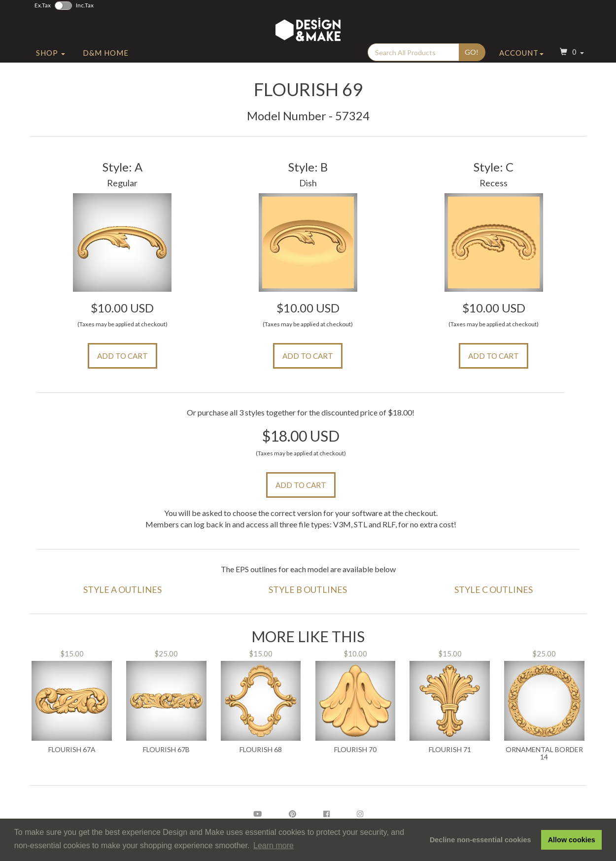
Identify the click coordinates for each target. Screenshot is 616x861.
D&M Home (106, 61)
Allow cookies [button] (572, 840)
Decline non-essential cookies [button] (480, 840)
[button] (571, 61)
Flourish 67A (72, 750)
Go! (472, 60)
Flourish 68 (261, 750)
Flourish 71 (450, 750)
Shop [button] (51, 61)
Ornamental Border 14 (544, 753)
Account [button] (521, 61)
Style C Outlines (494, 589)
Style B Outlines (308, 589)
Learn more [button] (274, 845)
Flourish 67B (166, 750)
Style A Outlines (122, 589)
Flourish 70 (355, 750)
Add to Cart (122, 356)
